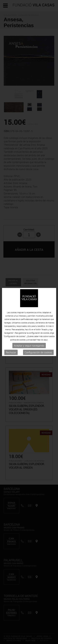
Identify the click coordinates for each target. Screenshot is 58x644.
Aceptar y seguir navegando (29, 345)
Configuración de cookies (38, 352)
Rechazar (11, 352)
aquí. (46, 340)
